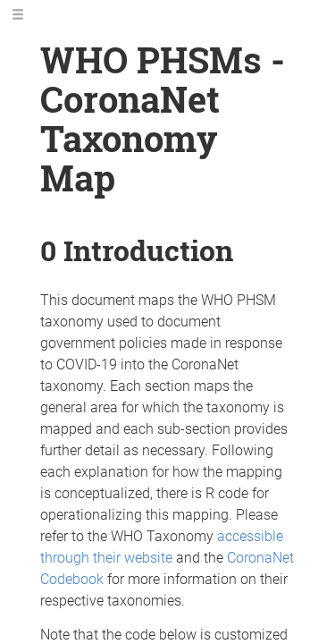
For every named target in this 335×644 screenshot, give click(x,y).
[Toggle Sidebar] (18, 15)
